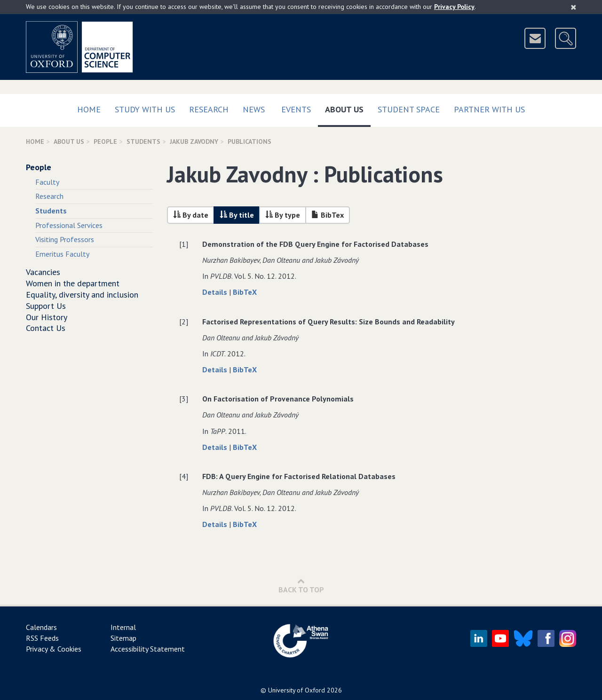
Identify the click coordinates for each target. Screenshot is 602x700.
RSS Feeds (42, 638)
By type (283, 215)
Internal (123, 627)
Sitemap (123, 638)
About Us (348, 107)
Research (209, 109)
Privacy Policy (454, 7)
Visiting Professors (65, 239)
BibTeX (245, 292)
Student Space (409, 109)
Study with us (145, 109)
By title (237, 215)
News (254, 109)
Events (296, 109)
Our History (47, 317)
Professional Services (69, 225)
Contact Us (46, 328)
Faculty (47, 182)
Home (89, 109)
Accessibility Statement (148, 649)
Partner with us (489, 109)
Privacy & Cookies (54, 649)
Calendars (41, 627)
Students (143, 142)
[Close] (574, 7)
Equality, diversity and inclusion (82, 295)
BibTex (328, 215)
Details (216, 292)
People (105, 142)
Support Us (46, 306)
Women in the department (73, 283)
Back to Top (301, 586)
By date (191, 215)
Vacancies (43, 272)
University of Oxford (297, 690)
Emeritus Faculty (62, 254)
